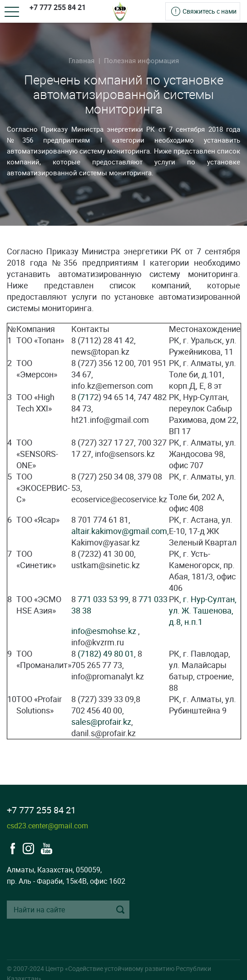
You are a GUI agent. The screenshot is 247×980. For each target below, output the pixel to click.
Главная (82, 60)
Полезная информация (141, 60)
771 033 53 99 (103, 599)
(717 (86, 397)
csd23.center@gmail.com (47, 826)
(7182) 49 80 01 (106, 653)
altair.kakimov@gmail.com (119, 531)
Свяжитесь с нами (210, 11)
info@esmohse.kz (104, 631)
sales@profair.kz (101, 722)
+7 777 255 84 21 (58, 7)
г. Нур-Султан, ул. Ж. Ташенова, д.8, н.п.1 (203, 610)
